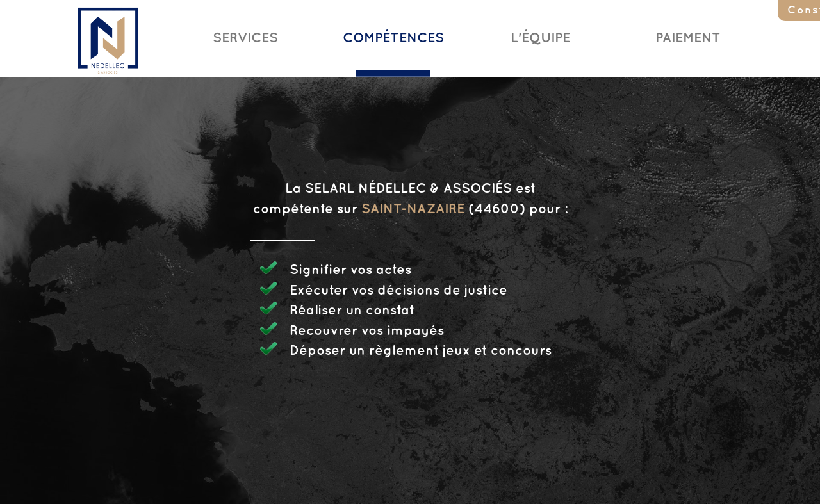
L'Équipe (540, 38)
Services (245, 38)
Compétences (393, 38)
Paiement (688, 38)
